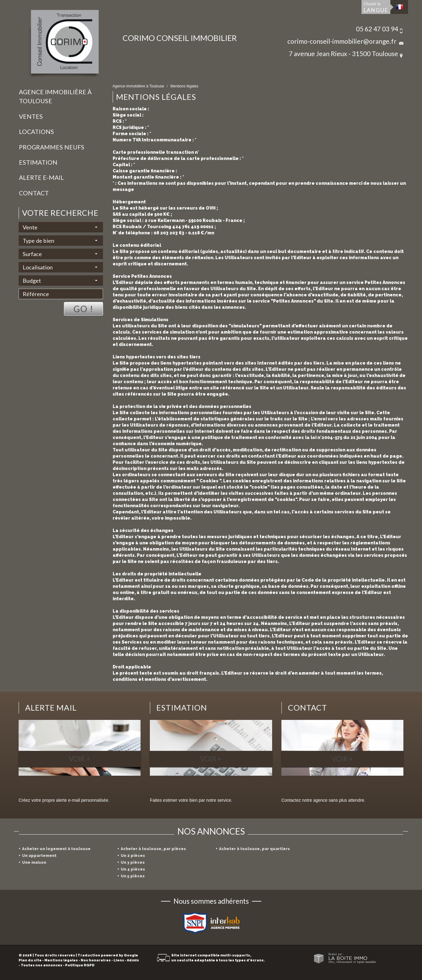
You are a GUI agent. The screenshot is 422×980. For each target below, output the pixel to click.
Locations (36, 132)
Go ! (83, 309)
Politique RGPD (80, 965)
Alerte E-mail (41, 177)
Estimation (38, 162)
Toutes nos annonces (42, 965)
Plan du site (30, 960)
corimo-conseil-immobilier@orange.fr (342, 41)
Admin (133, 960)
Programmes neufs (52, 147)
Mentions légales (61, 960)
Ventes (31, 116)
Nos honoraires (96, 960)
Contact (34, 193)
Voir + (80, 759)
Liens (119, 960)
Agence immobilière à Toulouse (55, 96)
